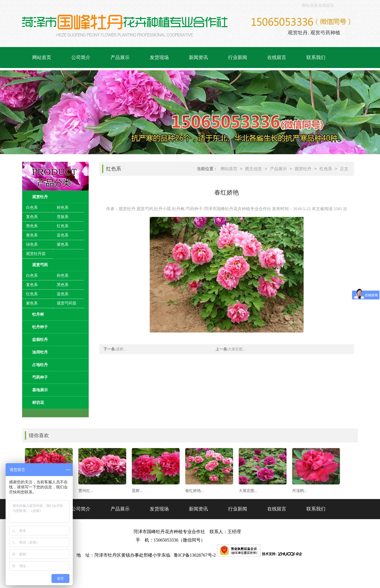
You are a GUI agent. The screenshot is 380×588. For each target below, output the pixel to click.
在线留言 (326, 5)
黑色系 (32, 226)
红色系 (63, 226)
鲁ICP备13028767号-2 (195, 555)
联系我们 (316, 58)
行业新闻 (238, 58)
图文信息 (254, 169)
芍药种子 (40, 377)
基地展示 (40, 390)
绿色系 (32, 244)
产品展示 (120, 58)
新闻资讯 (198, 58)
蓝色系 (63, 235)
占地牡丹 (40, 365)
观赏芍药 (40, 265)
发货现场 (159, 58)
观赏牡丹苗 (36, 254)
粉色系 (63, 208)
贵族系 (63, 217)
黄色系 (32, 235)
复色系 (32, 217)
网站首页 (310, 5)
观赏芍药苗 (67, 303)
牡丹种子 (40, 327)
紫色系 (63, 244)
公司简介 (81, 58)
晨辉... (121, 349)
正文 (344, 169)
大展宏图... (237, 349)
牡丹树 (38, 314)
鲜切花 (38, 403)
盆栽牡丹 (40, 340)
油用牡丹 (40, 352)
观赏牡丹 (40, 197)
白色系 (32, 208)
